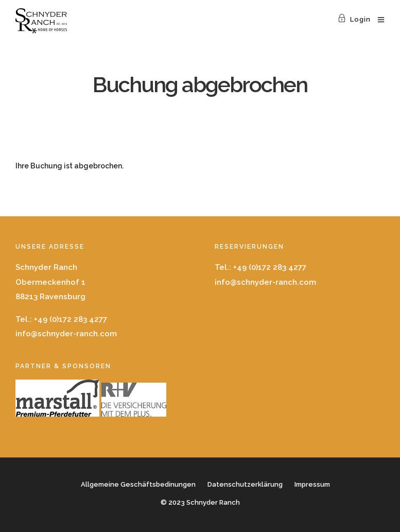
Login (354, 19)
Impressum (312, 484)
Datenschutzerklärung (245, 484)
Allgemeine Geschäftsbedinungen (138, 484)
